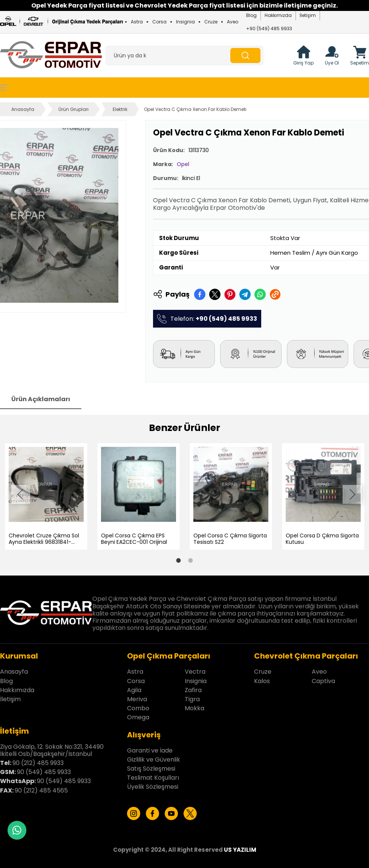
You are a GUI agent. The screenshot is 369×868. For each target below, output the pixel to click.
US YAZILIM (240, 848)
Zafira (193, 688)
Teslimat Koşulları (153, 776)
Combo (138, 706)
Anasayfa (23, 109)
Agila (134, 688)
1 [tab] (179, 559)
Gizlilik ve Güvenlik (154, 758)
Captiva (323, 679)
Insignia (185, 22)
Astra (137, 22)
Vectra (195, 670)
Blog (251, 15)
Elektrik (120, 109)
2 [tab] (191, 559)
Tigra (192, 697)
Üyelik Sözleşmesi (153, 785)
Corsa (159, 22)
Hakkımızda (278, 15)
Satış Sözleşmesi (151, 767)
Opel (183, 164)
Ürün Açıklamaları (41, 399)
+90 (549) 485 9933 (269, 28)
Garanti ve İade (150, 749)
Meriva (137, 697)
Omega (138, 716)
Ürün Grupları (73, 109)
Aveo (233, 22)
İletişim (308, 15)
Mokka (194, 706)
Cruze (211, 22)
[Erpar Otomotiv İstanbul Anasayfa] (51, 55)
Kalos (262, 679)
